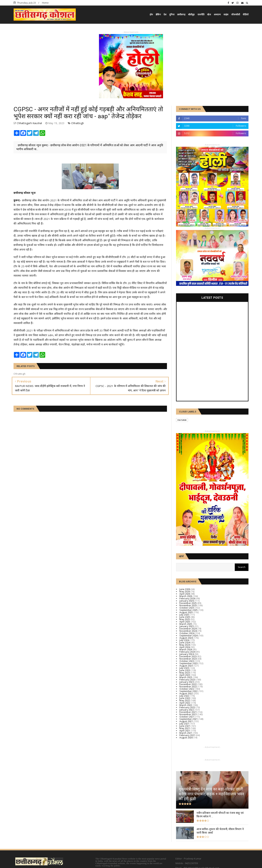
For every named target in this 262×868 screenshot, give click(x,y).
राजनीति (201, 15)
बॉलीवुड (191, 15)
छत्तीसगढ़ (181, 15)
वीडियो (246, 15)
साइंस (226, 15)
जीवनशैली (236, 15)
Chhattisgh (78, 123)
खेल (209, 15)
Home (45, 3)
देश (165, 15)
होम (151, 15)
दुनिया (172, 15)
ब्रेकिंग (158, 15)
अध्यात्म (217, 15)
